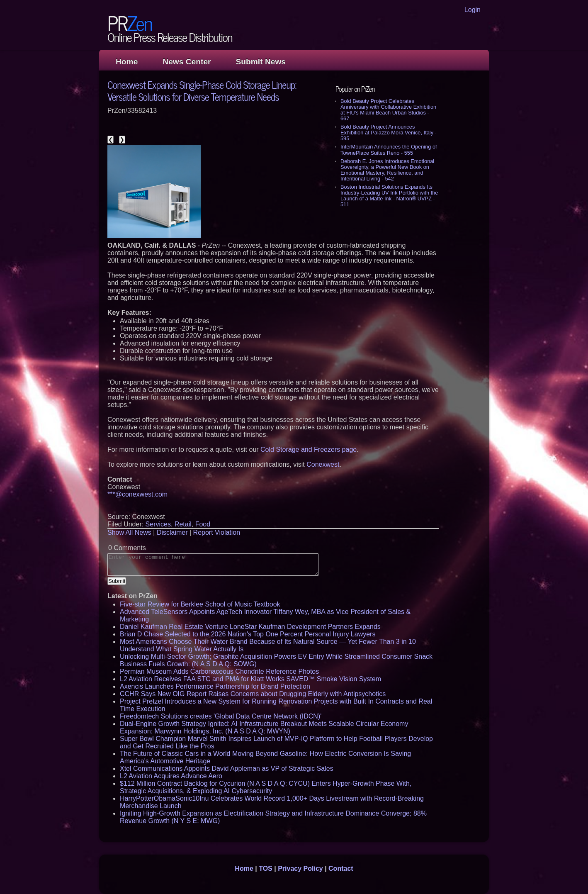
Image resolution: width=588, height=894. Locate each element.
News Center (187, 62)
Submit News (261, 62)
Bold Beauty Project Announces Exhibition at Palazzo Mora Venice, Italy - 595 (389, 133)
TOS (266, 868)
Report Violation (217, 532)
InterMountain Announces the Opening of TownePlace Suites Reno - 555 (389, 150)
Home (127, 62)
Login (473, 10)
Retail (183, 524)
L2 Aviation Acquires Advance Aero (171, 776)
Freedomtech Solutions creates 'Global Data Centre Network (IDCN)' (221, 716)
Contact (341, 868)
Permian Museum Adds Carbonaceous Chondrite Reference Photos (219, 671)
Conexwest (323, 464)
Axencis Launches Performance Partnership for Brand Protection (215, 686)
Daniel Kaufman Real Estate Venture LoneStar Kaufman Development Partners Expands (250, 627)
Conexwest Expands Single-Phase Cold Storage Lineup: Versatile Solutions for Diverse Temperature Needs (202, 90)
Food (203, 524)
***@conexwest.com (137, 494)
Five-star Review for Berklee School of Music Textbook (200, 604)
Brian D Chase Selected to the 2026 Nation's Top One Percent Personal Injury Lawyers (248, 634)
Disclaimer (172, 532)
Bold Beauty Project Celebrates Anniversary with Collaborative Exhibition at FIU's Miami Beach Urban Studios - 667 (388, 110)
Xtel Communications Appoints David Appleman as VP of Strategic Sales (227, 769)
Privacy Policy (300, 868)
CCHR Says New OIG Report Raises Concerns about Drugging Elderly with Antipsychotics (253, 694)
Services (158, 524)
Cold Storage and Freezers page (309, 449)
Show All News (129, 532)
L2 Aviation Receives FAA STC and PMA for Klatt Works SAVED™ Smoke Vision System (250, 679)
